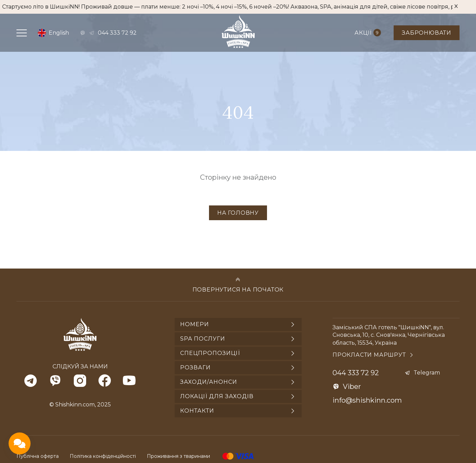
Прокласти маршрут (369, 355)
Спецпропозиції (210, 353)
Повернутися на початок (238, 290)
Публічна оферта (38, 456)
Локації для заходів (217, 396)
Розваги (195, 367)
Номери (195, 324)
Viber (352, 387)
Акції (368, 33)
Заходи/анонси (209, 382)
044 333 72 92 (117, 33)
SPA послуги (203, 339)
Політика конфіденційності (103, 456)
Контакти (197, 411)
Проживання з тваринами (178, 456)
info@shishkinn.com (367, 400)
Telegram (427, 373)
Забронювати (427, 33)
